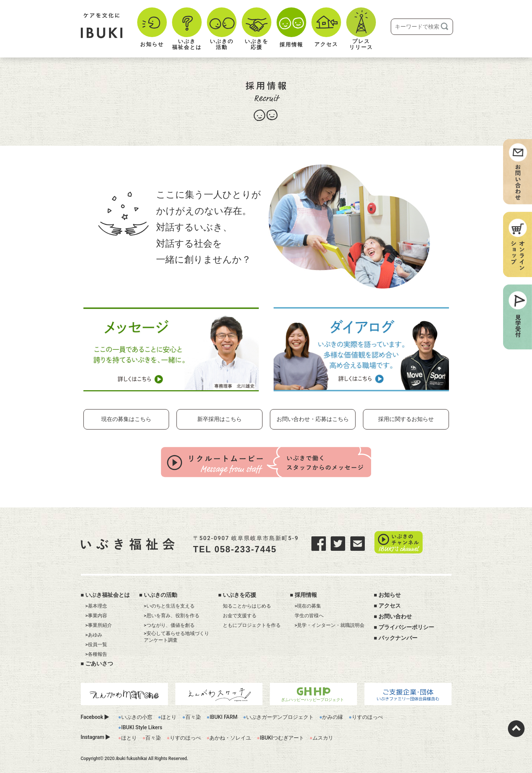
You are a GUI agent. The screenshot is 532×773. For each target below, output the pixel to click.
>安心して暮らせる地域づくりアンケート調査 (176, 636)
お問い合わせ (395, 615)
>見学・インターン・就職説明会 (330, 624)
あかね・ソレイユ (230, 737)
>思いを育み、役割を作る (172, 614)
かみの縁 (333, 716)
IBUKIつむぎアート (282, 737)
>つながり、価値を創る (169, 624)
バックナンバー (398, 637)
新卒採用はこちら (219, 419)
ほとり (169, 716)
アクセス (390, 605)
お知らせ (390, 593)
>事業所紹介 (99, 624)
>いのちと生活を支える (169, 605)
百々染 (193, 716)
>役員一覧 (96, 643)
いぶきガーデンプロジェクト (280, 716)
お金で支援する (240, 614)
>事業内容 (96, 614)
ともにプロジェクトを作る (252, 624)
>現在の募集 (308, 605)
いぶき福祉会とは (108, 593)
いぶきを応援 (239, 593)
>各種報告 (96, 653)
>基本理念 (96, 605)
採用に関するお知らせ (406, 419)
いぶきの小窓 (137, 716)
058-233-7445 (257, 549)
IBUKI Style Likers (142, 726)
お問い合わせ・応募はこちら (313, 419)
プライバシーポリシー (406, 626)
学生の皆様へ (309, 614)
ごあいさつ (99, 662)
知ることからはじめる (247, 605)
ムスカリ (323, 737)
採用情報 (306, 593)
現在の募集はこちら (126, 419)
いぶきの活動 (161, 593)
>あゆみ (94, 634)
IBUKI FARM (223, 716)
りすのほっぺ (367, 716)
